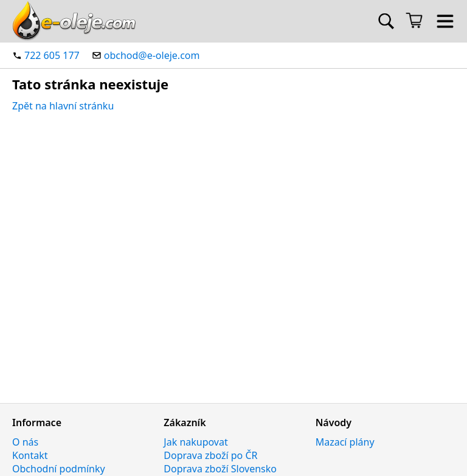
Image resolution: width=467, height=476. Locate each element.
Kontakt (30, 455)
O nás (25, 442)
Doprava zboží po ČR (210, 455)
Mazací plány (345, 442)
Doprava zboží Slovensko (220, 469)
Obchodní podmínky (59, 469)
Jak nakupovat (195, 442)
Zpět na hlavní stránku (63, 106)
